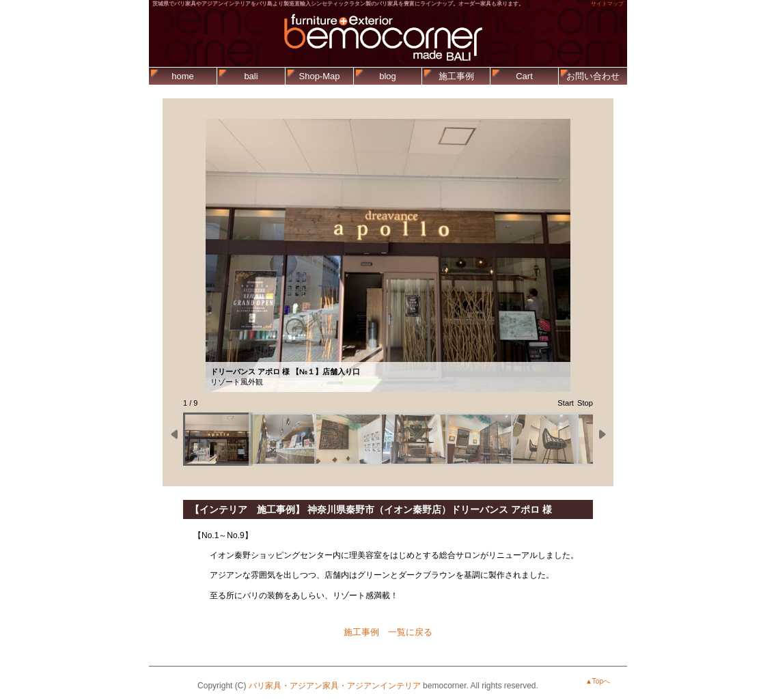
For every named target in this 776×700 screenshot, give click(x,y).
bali (251, 76)
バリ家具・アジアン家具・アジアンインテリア (335, 686)
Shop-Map (320, 76)
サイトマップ (607, 4)
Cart (524, 76)
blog (388, 76)
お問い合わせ (593, 76)
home (183, 76)
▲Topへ (598, 681)
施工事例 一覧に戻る (388, 632)
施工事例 (456, 76)
